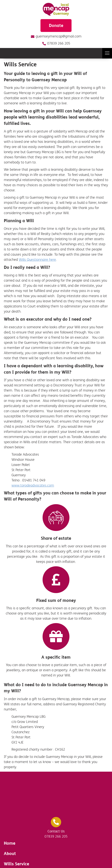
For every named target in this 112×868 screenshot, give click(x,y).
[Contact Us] (56, 822)
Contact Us (56, 831)
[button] (107, 53)
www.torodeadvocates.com (33, 485)
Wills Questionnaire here (37, 260)
